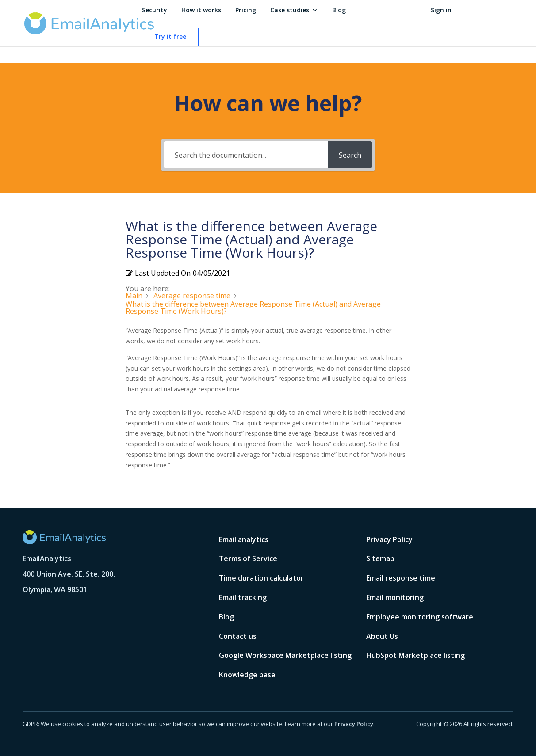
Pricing (246, 11)
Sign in (441, 11)
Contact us (238, 636)
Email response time (401, 578)
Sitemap (380, 558)
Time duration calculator (261, 578)
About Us (382, 636)
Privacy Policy (389, 539)
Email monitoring (395, 597)
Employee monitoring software (420, 617)
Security (155, 11)
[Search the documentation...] (246, 155)
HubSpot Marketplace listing (415, 655)
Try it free (170, 37)
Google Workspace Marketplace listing (285, 655)
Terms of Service (248, 558)
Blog (339, 11)
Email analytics (244, 539)
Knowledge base (247, 675)
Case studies (290, 11)
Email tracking (243, 597)
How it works (201, 11)
